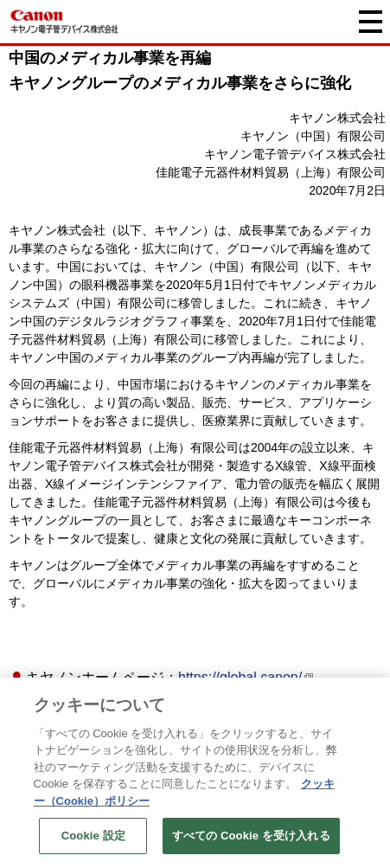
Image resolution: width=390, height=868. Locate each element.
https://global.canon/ (240, 677)
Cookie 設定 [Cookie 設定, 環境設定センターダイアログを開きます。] (93, 836)
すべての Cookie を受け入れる (251, 836)
